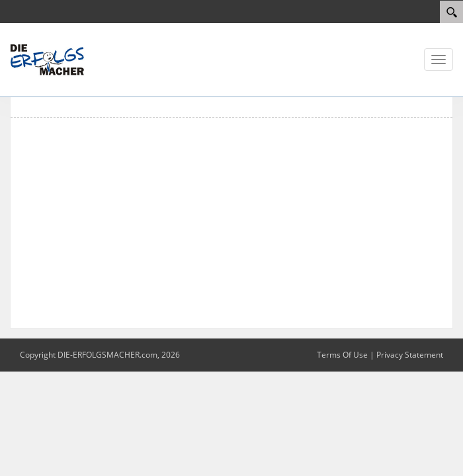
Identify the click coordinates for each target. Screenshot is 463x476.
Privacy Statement (410, 355)
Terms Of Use (342, 355)
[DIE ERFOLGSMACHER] (50, 59)
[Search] (451, 12)
